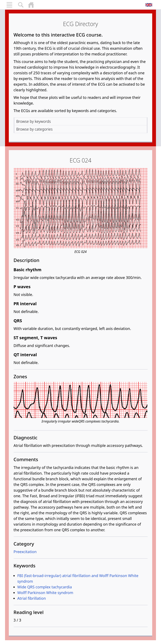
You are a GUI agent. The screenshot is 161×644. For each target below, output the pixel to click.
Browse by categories (34, 129)
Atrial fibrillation (32, 598)
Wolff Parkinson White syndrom (45, 593)
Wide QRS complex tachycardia (45, 587)
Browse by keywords (34, 121)
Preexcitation (25, 552)
